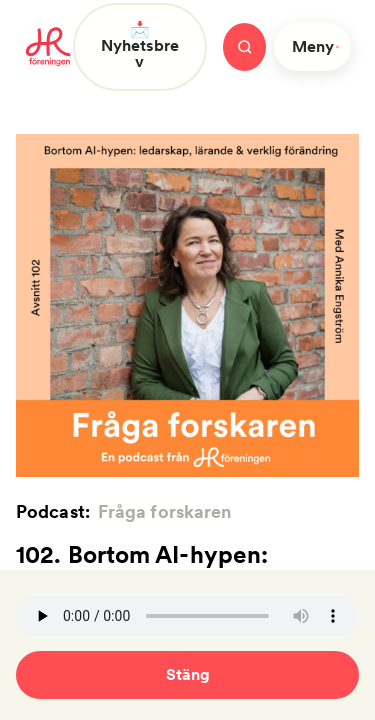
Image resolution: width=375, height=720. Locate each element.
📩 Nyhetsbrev (140, 45)
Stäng (188, 674)
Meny (316, 47)
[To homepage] (48, 47)
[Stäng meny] (244, 47)
